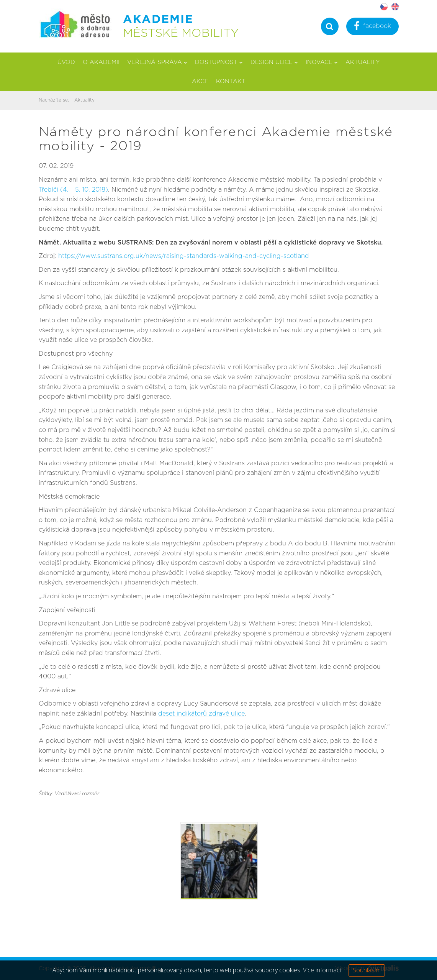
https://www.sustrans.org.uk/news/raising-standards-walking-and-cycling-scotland (184, 256)
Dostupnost (219, 62)
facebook (372, 27)
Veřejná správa (157, 62)
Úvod (66, 62)
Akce (200, 81)
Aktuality (363, 62)
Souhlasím (367, 970)
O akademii (101, 62)
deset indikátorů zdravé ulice (201, 714)
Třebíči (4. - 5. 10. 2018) (73, 190)
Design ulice (274, 62)
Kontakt (231, 81)
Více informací (322, 970)
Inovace (322, 62)
